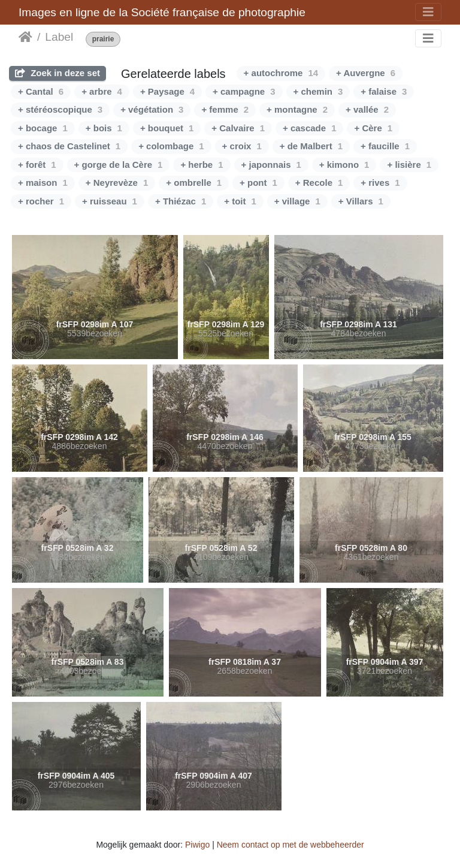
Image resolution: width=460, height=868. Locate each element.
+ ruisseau (110, 201)
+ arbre (102, 91)
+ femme (225, 109)
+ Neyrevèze (117, 183)
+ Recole (319, 183)
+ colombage (171, 146)
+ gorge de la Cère (119, 165)
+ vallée (367, 109)
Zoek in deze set (57, 73)
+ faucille (385, 146)
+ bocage (43, 128)
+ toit (240, 201)
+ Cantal (41, 91)
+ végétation (152, 109)
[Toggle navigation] (428, 12)
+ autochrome (281, 73)
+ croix (242, 146)
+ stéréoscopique (60, 109)
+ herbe (202, 165)
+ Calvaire (238, 128)
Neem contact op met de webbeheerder (290, 845)
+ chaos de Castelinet (69, 146)
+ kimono (344, 165)
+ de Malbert (311, 146)
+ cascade (310, 128)
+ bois (104, 128)
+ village (297, 201)
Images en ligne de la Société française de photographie (162, 12)
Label (59, 37)
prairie (103, 39)
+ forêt (37, 165)
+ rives (380, 183)
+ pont (258, 183)
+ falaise (384, 91)
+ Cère (373, 128)
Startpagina (25, 37)
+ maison (43, 183)
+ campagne (244, 91)
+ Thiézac (181, 201)
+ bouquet (167, 128)
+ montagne (297, 109)
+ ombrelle (194, 183)
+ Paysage (167, 91)
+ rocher (41, 201)
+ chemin (318, 91)
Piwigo (197, 845)
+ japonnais (271, 165)
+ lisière (409, 165)
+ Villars (361, 201)
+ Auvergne (366, 73)
